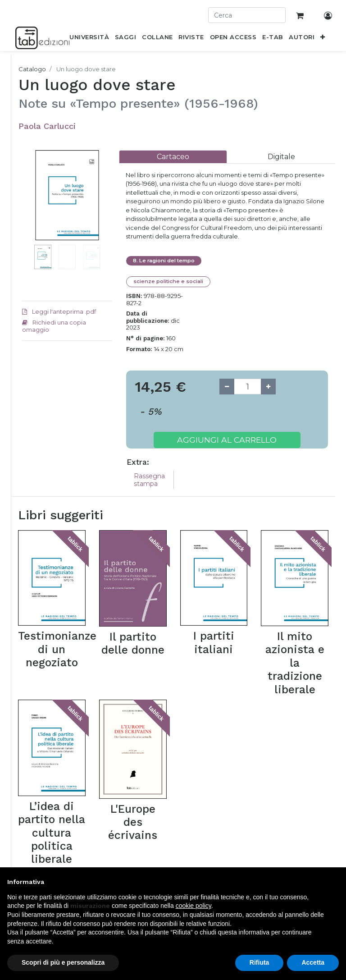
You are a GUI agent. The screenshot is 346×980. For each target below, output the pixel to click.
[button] (323, 39)
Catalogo (32, 69)
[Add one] (268, 387)
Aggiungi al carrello (227, 440)
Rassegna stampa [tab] (149, 480)
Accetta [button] (313, 962)
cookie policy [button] (193, 906)
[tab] (173, 157)
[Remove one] (227, 387)
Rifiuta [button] (259, 962)
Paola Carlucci (47, 126)
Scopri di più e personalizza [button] (63, 962)
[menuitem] (89, 39)
